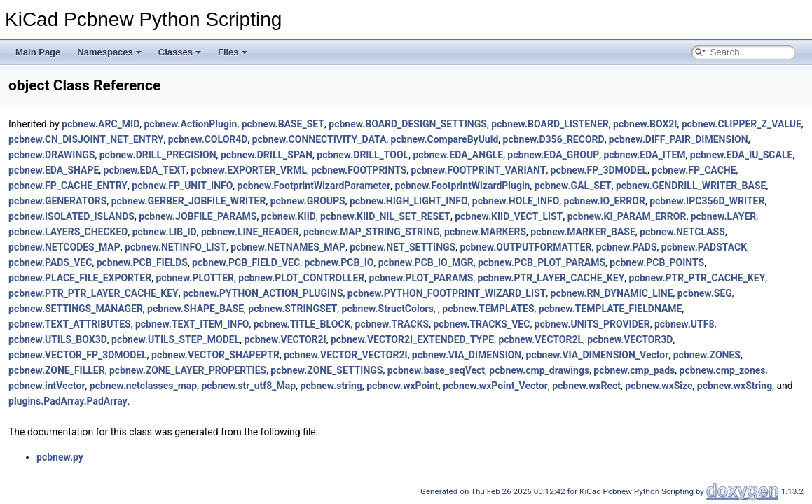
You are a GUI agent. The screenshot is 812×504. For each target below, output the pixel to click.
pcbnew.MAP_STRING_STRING (372, 232)
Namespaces (109, 52)
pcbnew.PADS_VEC (50, 262)
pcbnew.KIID (289, 216)
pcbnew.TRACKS (392, 324)
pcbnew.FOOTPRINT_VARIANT (479, 170)
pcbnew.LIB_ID (165, 232)
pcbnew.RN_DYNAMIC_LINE (612, 293)
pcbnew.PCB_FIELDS (142, 262)
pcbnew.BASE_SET (283, 124)
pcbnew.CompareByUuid (445, 139)
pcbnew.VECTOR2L (541, 339)
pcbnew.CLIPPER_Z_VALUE (742, 124)
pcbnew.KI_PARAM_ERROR (627, 216)
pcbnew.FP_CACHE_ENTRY (68, 185)
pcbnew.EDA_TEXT (145, 170)
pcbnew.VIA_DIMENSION (467, 355)
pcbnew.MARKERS (485, 232)
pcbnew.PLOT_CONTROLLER (301, 278)
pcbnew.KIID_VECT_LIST (509, 216)
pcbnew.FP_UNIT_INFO (182, 185)
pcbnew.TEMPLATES (488, 309)
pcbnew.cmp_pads (634, 370)
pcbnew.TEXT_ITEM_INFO (192, 324)
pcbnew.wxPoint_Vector (495, 386)
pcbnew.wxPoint (402, 386)
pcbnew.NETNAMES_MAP (288, 247)
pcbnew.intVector (47, 386)
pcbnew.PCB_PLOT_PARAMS (542, 262)
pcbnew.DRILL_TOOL (363, 155)
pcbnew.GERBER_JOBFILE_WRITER (189, 201)
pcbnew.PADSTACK (704, 247)
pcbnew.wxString (735, 386)
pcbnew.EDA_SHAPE (54, 170)
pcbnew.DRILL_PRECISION (158, 155)
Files (233, 52)
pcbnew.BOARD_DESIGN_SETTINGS (408, 124)
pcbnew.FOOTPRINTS (359, 170)
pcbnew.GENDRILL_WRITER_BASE (691, 185)
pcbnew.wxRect (586, 386)
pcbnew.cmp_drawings (539, 370)
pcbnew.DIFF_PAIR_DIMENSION (679, 139)
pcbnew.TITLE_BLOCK (302, 324)
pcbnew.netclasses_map (143, 386)
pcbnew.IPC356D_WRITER (707, 201)
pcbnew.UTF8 (684, 324)
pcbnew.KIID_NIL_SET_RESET (385, 216)
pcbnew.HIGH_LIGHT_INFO (409, 201)
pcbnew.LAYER (724, 216)
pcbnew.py (60, 457)
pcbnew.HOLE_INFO (516, 201)
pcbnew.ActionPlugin (190, 124)
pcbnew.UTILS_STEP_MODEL (176, 339)
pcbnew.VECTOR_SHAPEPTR (215, 355)
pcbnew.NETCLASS (682, 232)
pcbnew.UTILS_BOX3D (58, 339)
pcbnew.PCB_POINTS (657, 262)
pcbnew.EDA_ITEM (644, 155)
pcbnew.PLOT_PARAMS (421, 278)
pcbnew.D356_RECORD (554, 139)
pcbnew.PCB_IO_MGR (426, 262)
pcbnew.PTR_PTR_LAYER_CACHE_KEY (94, 293)
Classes (180, 52)
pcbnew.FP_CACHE (694, 170)
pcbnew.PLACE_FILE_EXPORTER (80, 278)
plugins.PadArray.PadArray (68, 401)
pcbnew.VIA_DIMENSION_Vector (598, 355)
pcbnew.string (331, 386)
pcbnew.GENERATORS (57, 201)
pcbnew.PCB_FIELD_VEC (246, 262)
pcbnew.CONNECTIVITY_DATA (319, 139)
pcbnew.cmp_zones (723, 370)
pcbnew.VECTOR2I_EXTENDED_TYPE (412, 339)
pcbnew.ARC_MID (101, 124)
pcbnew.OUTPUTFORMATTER (525, 247)
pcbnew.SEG (705, 293)
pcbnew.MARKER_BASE (583, 232)
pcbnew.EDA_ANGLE (458, 155)
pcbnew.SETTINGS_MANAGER (76, 309)
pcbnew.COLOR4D (208, 139)
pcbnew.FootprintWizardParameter (314, 185)
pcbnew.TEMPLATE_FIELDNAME (611, 309)
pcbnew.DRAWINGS (51, 155)
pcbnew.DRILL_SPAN (267, 155)
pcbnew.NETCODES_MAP (64, 247)
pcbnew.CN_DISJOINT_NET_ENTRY (86, 139)
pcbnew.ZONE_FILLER (57, 370)
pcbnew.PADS (627, 247)
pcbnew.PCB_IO (339, 262)
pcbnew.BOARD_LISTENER (550, 124)
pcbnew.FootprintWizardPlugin (463, 185)
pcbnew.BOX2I (645, 124)
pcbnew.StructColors (388, 309)
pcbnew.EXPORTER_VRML (249, 170)
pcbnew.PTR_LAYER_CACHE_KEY (551, 278)
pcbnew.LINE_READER (250, 232)
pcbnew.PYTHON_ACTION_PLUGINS (263, 293)
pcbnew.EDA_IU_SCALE (742, 155)
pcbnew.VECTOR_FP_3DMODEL (78, 355)
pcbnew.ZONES (707, 355)
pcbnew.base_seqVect (436, 370)
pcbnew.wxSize (659, 386)
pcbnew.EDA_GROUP (553, 155)
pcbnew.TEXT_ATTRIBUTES (70, 324)
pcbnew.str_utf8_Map (248, 386)
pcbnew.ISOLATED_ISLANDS (71, 216)
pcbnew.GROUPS (308, 201)
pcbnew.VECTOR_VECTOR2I (345, 355)
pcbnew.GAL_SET (573, 185)
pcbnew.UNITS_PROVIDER (592, 324)
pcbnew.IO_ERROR (605, 201)
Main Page (38, 52)
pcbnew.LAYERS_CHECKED (68, 232)
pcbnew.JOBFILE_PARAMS (198, 216)
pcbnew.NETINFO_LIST (176, 247)
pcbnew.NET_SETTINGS (402, 247)
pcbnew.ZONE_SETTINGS (326, 370)
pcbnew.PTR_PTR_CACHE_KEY (697, 278)
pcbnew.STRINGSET (293, 309)
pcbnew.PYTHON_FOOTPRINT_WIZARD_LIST (447, 293)
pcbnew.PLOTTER (195, 278)
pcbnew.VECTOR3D (630, 339)
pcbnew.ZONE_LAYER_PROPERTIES (188, 370)
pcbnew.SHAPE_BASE (195, 309)
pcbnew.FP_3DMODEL (599, 170)
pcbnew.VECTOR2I (285, 339)
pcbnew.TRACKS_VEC (481, 324)
